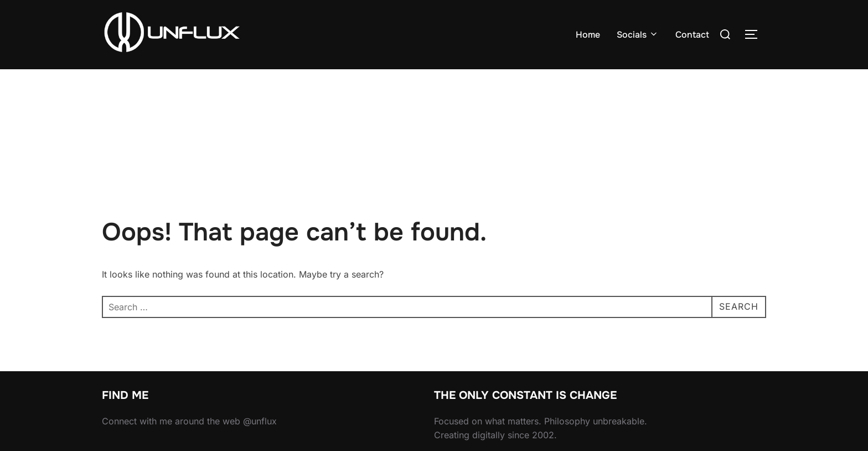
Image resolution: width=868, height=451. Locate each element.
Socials (638, 35)
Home (588, 35)
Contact (692, 35)
